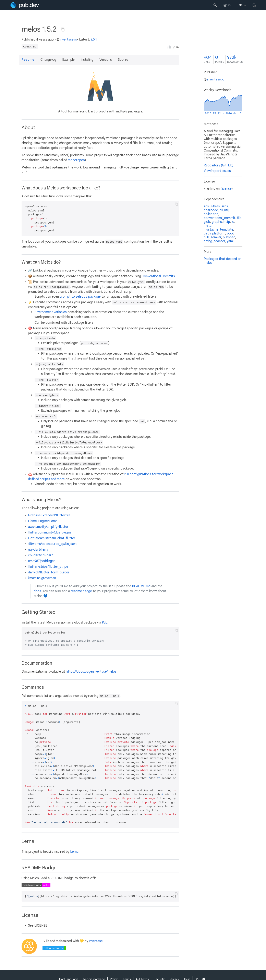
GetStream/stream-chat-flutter (52, 538)
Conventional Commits (158, 276)
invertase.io (67, 40)
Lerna (74, 852)
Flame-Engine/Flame (43, 521)
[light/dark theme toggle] (254, 5)
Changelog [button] (48, 60)
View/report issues (217, 171)
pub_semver (213, 237)
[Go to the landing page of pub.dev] (25, 5)
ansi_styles (212, 206)
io (233, 222)
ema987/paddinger (41, 561)
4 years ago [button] (45, 40)
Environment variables (51, 312)
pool (230, 233)
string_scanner (214, 241)
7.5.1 (94, 40)
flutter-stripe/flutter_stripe (48, 567)
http (227, 222)
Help (240, 5)
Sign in (226, 5)
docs (37, 591)
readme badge (81, 591)
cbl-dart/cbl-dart (40, 555)
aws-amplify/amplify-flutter (48, 527)
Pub (105, 623)
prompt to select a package (80, 297)
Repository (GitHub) (219, 165)
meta (208, 226)
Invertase (96, 941)
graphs (217, 222)
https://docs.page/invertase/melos (91, 672)
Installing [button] (87, 60)
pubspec (229, 237)
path (207, 233)
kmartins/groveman (42, 578)
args (225, 206)
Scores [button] (123, 60)
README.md (141, 586)
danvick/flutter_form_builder (49, 572)
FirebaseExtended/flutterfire (49, 515)
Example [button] (68, 60)
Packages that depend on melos (223, 261)
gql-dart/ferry (38, 550)
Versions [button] (106, 60)
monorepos (76, 160)
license (227, 189)
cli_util (224, 210)
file (239, 218)
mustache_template (219, 230)
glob (207, 222)
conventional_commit (220, 218)
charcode (211, 210)
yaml (230, 241)
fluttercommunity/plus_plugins (50, 532)
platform (219, 233)
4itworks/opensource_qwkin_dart (52, 544)
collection (211, 214)
